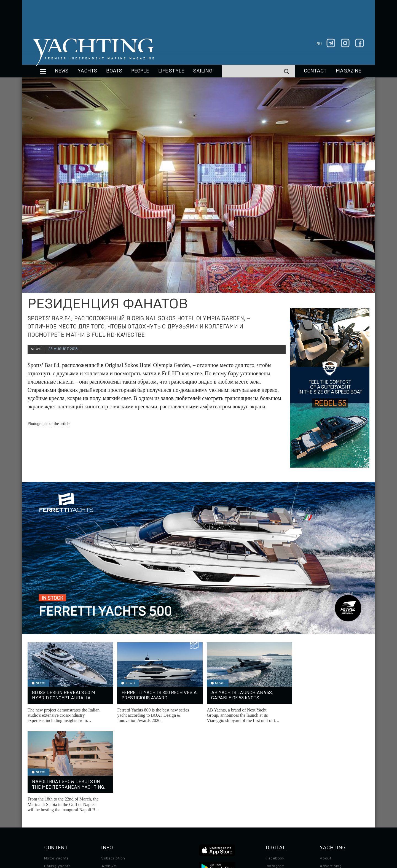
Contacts (328, 785)
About (325, 769)
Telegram (274, 785)
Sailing (203, 71)
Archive (109, 777)
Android (273, 800)
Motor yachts (57, 769)
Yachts (87, 71)
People (140, 71)
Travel (50, 792)
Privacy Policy (194, 830)
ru (319, 44)
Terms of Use (224, 830)
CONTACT (315, 71)
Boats (50, 785)
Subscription (113, 769)
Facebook (275, 769)
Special (51, 800)
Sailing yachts (57, 777)
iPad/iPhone (277, 792)
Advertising (331, 777)
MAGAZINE (348, 71)
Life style (171, 71)
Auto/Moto (54, 808)
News (62, 71)
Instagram (275, 777)
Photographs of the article (49, 424)
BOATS (114, 71)
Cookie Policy (253, 830)
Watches (52, 815)
